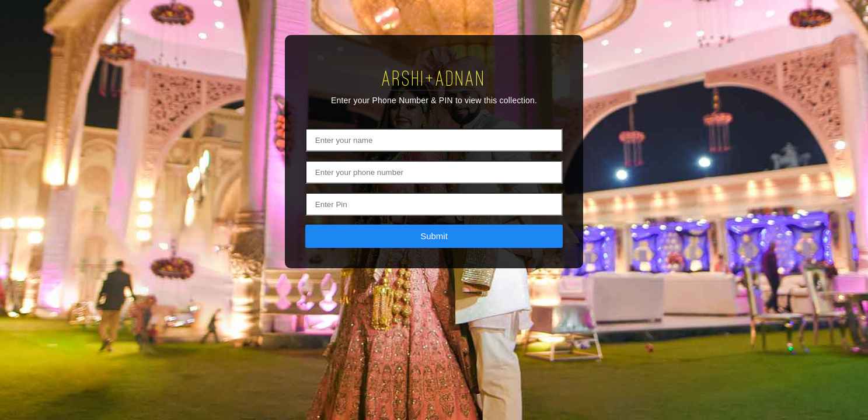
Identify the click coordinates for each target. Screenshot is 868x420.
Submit (434, 236)
